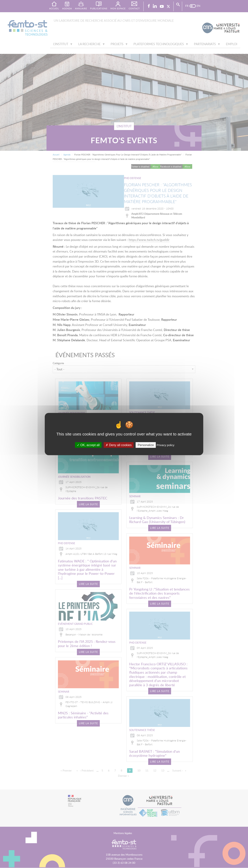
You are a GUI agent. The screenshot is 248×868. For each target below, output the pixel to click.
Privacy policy (165, 445)
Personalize (146, 445)
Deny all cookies (119, 445)
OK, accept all (88, 445)
